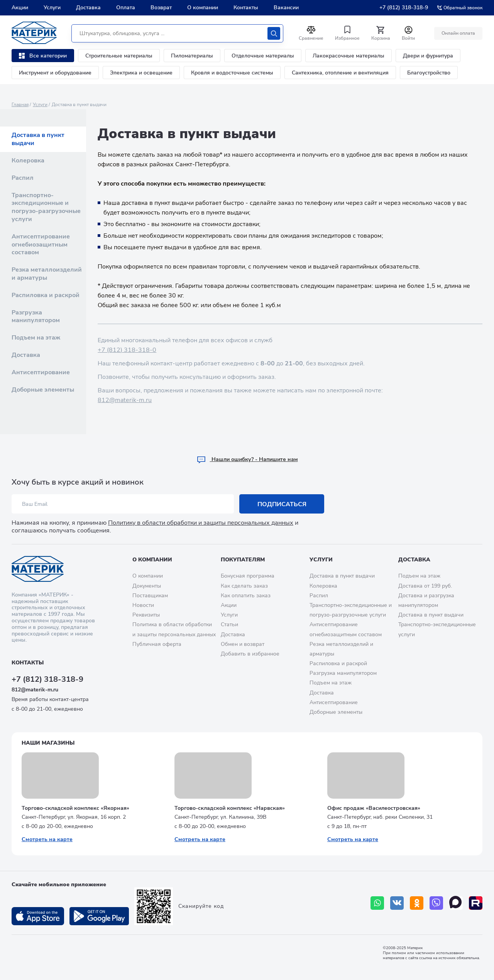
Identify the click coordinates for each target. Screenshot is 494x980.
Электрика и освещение (141, 73)
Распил (23, 178)
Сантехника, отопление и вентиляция (340, 73)
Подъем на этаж (36, 338)
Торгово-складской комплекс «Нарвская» (230, 808)
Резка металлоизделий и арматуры (47, 274)
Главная (20, 105)
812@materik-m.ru (125, 400)
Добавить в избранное (250, 654)
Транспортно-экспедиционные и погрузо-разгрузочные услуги (46, 207)
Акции (20, 8)
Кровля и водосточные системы (232, 73)
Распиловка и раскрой (46, 295)
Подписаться (282, 504)
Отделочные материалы (263, 56)
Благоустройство (429, 73)
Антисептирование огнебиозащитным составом (41, 245)
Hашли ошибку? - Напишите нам (247, 459)
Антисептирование (41, 372)
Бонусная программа (248, 576)
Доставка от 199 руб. (425, 586)
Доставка (88, 8)
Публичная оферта (157, 644)
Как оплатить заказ (246, 596)
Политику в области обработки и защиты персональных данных (201, 523)
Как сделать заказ (244, 586)
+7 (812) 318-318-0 (127, 350)
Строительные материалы (119, 56)
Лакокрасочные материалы (349, 56)
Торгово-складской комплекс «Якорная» (75, 808)
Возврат (161, 8)
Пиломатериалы (192, 56)
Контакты (246, 8)
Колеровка (28, 161)
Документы (147, 586)
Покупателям (243, 560)
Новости (143, 605)
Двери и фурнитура (428, 56)
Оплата (126, 8)
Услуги (52, 8)
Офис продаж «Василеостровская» (374, 808)
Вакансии (286, 8)
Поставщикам (150, 596)
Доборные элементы (43, 390)
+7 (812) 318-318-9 (404, 8)
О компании (203, 8)
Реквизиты (146, 615)
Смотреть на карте (47, 839)
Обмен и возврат (243, 644)
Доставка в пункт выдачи (38, 139)
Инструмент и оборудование (55, 73)
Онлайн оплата (458, 33)
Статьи (229, 624)
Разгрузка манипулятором (36, 317)
